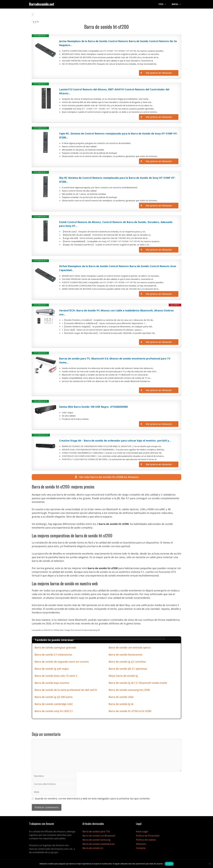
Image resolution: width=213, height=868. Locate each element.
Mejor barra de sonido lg (123, 676)
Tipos (164, 4)
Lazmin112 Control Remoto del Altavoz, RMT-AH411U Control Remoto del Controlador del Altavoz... (114, 91)
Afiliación (141, 845)
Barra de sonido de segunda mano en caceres (62, 662)
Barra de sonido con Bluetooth (99, 836)
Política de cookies (146, 840)
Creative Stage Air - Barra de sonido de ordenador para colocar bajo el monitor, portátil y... (115, 441)
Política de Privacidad (148, 836)
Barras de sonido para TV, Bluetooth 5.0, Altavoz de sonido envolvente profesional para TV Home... (115, 360)
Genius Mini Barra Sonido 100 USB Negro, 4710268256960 (93, 407)
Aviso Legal (142, 832)
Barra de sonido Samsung (96, 840)
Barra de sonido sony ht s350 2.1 (54, 712)
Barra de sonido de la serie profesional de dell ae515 (66, 691)
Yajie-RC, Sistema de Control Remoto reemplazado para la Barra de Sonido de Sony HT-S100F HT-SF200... (118, 135)
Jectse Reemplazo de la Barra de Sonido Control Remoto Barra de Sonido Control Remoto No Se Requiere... (118, 43)
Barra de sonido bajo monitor (52, 683)
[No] (210, 864)
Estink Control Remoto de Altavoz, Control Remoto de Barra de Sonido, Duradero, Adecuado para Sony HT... (116, 224)
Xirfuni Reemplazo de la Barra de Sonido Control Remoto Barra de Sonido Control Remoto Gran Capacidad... (118, 268)
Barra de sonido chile (121, 698)
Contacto (141, 849)
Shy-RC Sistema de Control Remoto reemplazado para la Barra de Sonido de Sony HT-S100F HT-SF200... (117, 180)
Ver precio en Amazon (159, 73)
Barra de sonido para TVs (96, 832)
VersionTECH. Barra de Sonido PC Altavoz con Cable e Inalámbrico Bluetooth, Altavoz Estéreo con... (116, 312)
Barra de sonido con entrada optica (130, 648)
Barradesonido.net (42, 4)
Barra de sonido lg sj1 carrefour (127, 662)
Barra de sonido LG (93, 849)
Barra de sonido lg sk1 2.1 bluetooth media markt (138, 683)
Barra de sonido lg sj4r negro (52, 669)
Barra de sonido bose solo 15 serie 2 (56, 676)
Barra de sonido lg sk (121, 705)
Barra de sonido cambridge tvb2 (54, 705)
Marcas (178, 4)
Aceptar (169, 864)
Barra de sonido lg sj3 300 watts (54, 698)
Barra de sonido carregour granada (55, 648)
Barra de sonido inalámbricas (98, 845)
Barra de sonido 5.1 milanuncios (53, 655)
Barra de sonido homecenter (126, 655)
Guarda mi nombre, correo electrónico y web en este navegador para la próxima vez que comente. (92, 799)
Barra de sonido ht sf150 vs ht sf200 (130, 712)
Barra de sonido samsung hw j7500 (129, 691)
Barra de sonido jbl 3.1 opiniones (128, 669)
